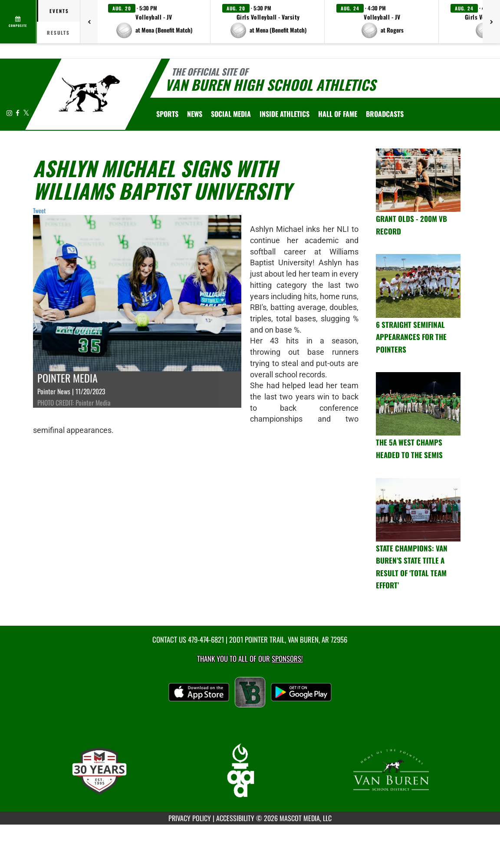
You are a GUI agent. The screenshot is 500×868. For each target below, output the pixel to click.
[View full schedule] (18, 22)
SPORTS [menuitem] (167, 114)
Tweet (39, 210)
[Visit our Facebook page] (18, 113)
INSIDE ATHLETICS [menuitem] (285, 114)
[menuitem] (195, 114)
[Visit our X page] (26, 113)
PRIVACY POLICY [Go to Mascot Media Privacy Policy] (190, 818)
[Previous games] (89, 22)
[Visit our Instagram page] (10, 113)
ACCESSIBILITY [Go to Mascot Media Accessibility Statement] (235, 818)
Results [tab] (58, 33)
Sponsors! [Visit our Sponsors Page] (287, 658)
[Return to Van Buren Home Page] (89, 93)
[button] (154, 22)
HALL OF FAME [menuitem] (338, 114)
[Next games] (491, 22)
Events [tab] (59, 11)
